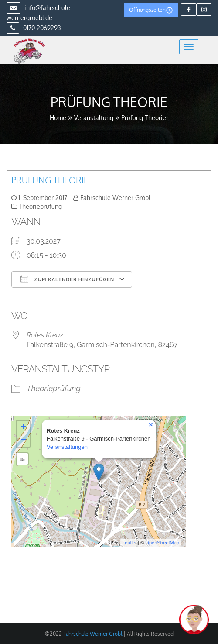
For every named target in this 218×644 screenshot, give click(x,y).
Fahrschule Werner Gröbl (115, 198)
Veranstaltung (94, 118)
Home (58, 118)
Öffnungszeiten (151, 10)
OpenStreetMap (162, 543)
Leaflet (129, 543)
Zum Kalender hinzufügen (67, 279)
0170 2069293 (34, 28)
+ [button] (23, 427)
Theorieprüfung (40, 206)
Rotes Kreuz (45, 335)
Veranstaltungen (67, 447)
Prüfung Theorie (50, 180)
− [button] (23, 441)
